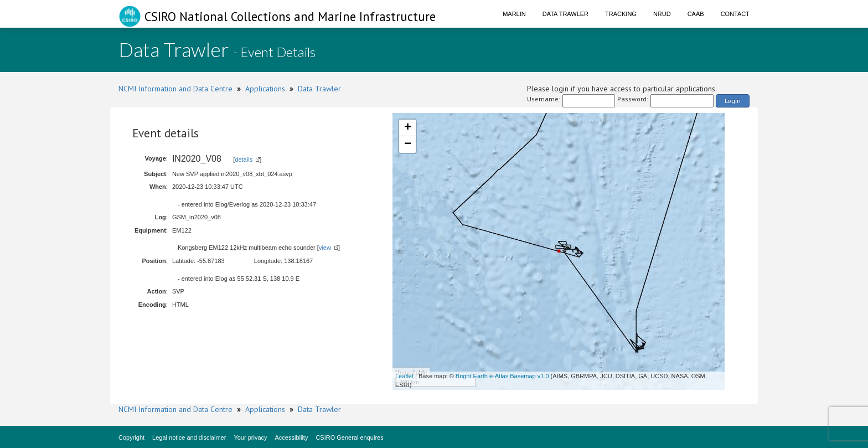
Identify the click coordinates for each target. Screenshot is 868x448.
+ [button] (408, 128)
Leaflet (404, 376)
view (325, 248)
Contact (735, 14)
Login (733, 101)
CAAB (696, 14)
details (244, 159)
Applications (265, 89)
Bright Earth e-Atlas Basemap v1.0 (502, 376)
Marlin (514, 14)
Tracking (621, 14)
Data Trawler (565, 14)
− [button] (408, 145)
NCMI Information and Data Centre (175, 89)
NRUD (662, 14)
